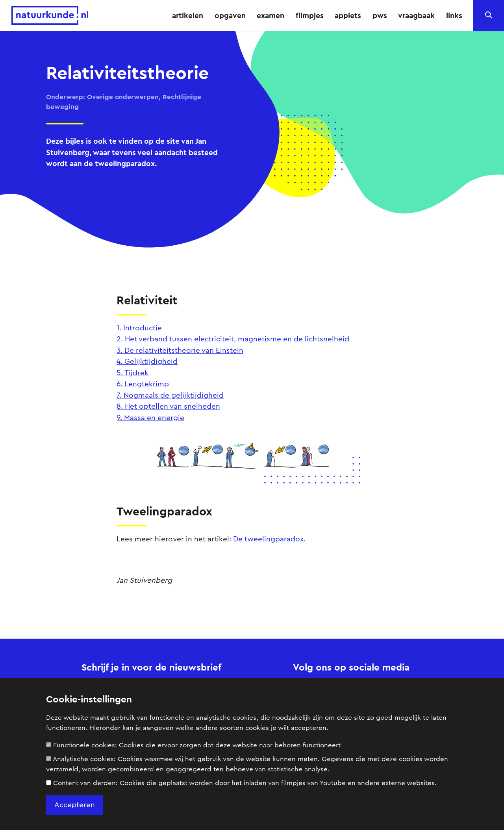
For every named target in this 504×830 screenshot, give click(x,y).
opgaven (230, 15)
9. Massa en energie (150, 418)
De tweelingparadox (268, 539)
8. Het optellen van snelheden (168, 407)
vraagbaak (416, 15)
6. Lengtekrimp (143, 384)
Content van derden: (241, 783)
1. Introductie (139, 328)
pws (380, 15)
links (454, 15)
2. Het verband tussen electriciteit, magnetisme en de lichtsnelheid (233, 339)
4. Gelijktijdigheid (147, 362)
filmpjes (310, 15)
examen (271, 15)
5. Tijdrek (132, 373)
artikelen (188, 15)
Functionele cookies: (193, 745)
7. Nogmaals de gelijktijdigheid (170, 396)
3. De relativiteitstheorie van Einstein (180, 351)
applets (348, 15)
